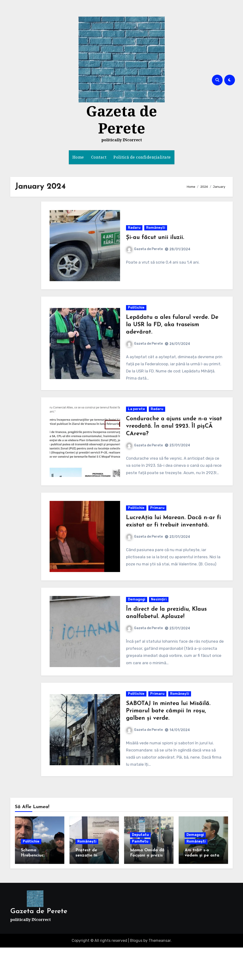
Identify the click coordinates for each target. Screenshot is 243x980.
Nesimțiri (159, 625)
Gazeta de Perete (122, 119)
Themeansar (160, 973)
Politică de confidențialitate (142, 157)
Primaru (158, 529)
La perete (137, 419)
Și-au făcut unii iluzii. (156, 240)
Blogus (136, 973)
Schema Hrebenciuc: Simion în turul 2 (37, 888)
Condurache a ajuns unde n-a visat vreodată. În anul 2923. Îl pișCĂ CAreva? (168, 437)
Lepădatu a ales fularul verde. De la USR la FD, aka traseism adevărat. (173, 331)
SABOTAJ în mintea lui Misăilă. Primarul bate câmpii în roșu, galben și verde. (169, 741)
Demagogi (137, 625)
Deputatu (140, 867)
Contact (99, 157)
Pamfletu (140, 874)
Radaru (135, 230)
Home (78, 157)
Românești (156, 230)
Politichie (137, 314)
